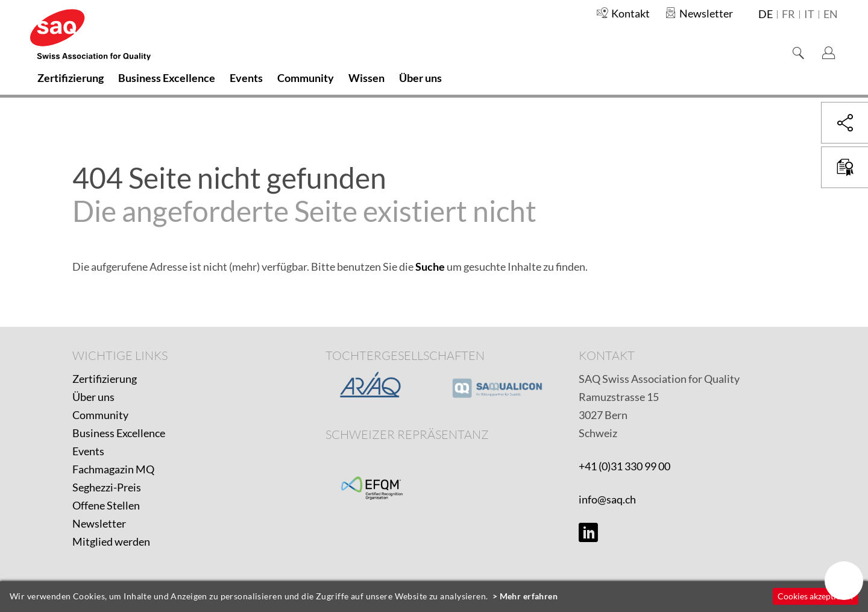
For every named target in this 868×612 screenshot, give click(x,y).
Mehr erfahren (529, 596)
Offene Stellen (106, 505)
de (766, 14)
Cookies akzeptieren (815, 596)
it (809, 14)
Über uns (93, 397)
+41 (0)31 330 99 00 (624, 466)
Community (100, 415)
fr (788, 14)
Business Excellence (119, 433)
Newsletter (99, 523)
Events (88, 451)
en (831, 14)
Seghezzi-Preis (107, 487)
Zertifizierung (105, 379)
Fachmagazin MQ (113, 469)
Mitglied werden (111, 541)
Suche (430, 267)
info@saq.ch (607, 499)
